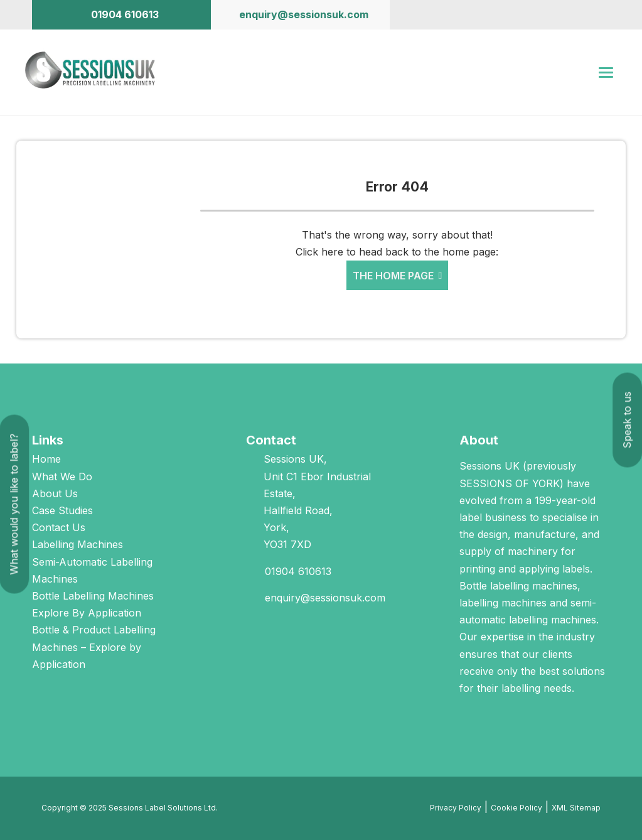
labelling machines (503, 603)
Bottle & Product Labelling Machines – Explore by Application (94, 647)
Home (46, 459)
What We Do (62, 477)
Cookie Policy (516, 808)
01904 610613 (298, 571)
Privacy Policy (456, 808)
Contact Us (59, 527)
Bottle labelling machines (518, 586)
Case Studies (62, 510)
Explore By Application (87, 613)
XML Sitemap (576, 808)
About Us (55, 493)
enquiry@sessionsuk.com (325, 598)
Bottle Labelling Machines (93, 596)
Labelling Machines (78, 544)
